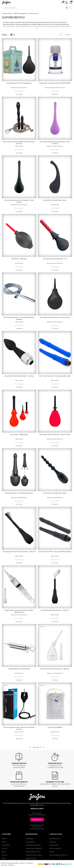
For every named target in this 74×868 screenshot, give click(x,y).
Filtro (4, 35)
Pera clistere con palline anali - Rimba (55, 493)
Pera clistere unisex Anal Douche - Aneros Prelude (55, 434)
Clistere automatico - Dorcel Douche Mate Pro (19, 493)
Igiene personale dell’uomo (19, 87)
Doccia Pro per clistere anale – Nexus (55, 200)
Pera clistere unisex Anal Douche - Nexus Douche (55, 317)
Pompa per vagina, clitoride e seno (55, 87)
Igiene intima (19, 146)
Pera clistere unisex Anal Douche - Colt (55, 259)
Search (67, 8)
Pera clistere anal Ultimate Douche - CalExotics (55, 669)
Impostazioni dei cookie (37, 829)
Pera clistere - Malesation (19, 259)
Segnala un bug (37, 827)
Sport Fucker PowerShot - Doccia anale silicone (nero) (55, 552)
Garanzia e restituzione (37, 825)
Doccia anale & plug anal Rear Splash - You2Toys (19, 376)
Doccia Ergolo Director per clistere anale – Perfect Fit (19, 552)
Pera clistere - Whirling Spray (19, 434)
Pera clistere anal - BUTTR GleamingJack (19, 83)
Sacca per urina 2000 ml (55, 727)
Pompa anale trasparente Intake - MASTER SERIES (55, 83)
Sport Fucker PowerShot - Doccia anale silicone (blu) (55, 376)
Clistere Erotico (19, 673)
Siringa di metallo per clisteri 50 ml (19, 669)
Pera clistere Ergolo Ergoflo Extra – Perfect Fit (55, 610)
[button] (37, 820)
